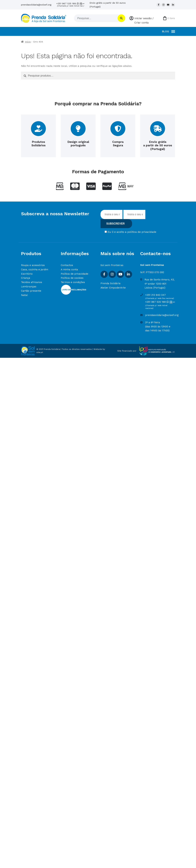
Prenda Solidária (110, 283)
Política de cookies (72, 278)
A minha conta (69, 269)
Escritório (27, 274)
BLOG (165, 31)
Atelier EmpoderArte (113, 288)
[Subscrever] (116, 224)
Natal (24, 295)
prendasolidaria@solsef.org (36, 5)
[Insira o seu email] (134, 214)
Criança (26, 278)
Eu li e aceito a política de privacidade (132, 232)
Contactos (67, 265)
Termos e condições (73, 282)
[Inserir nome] (111, 214)
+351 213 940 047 (155, 295)
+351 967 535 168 (70, 5)
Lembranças (29, 287)
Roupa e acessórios (33, 265)
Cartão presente (31, 291)
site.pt (40, 352)
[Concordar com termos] (106, 232)
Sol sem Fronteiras (112, 265)
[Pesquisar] (95, 18)
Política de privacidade (74, 274)
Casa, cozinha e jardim (35, 269)
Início (28, 42)
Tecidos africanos (32, 282)
